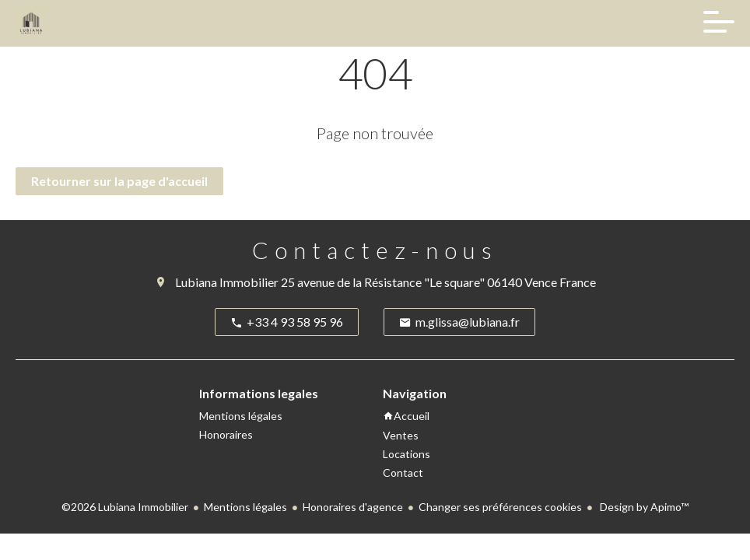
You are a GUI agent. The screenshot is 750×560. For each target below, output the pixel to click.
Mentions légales (245, 507)
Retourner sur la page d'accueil (119, 181)
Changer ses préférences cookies (500, 507)
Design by (643, 507)
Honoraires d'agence (353, 507)
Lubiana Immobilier (227, 282)
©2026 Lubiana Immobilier (125, 507)
